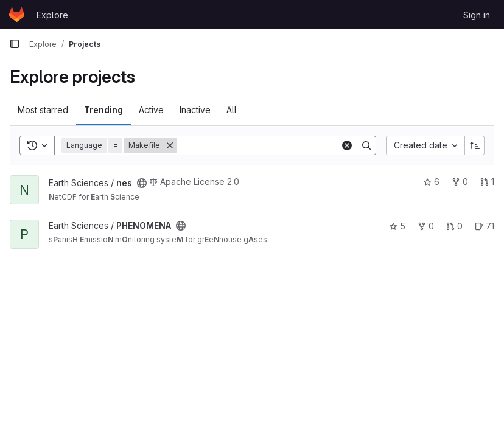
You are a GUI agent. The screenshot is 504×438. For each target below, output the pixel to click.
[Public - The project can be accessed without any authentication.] (142, 183)
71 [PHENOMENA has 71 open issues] (485, 226)
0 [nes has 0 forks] (460, 182)
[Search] (259, 145)
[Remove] (170, 145)
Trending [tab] (103, 110)
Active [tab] (151, 110)
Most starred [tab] (43, 110)
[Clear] (347, 145)
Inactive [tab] (195, 110)
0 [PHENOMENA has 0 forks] (426, 226)
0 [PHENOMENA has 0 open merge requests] (454, 226)
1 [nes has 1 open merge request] (487, 182)
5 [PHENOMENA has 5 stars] (397, 226)
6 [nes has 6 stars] (431, 182)
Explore (52, 15)
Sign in (477, 15)
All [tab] (232, 110)
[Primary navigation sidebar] (15, 44)
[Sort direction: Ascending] (475, 145)
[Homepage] (17, 15)
